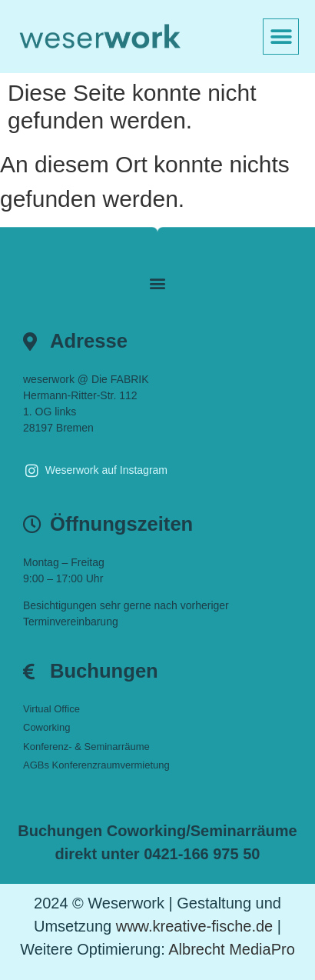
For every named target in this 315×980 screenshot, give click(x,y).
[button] (281, 37)
